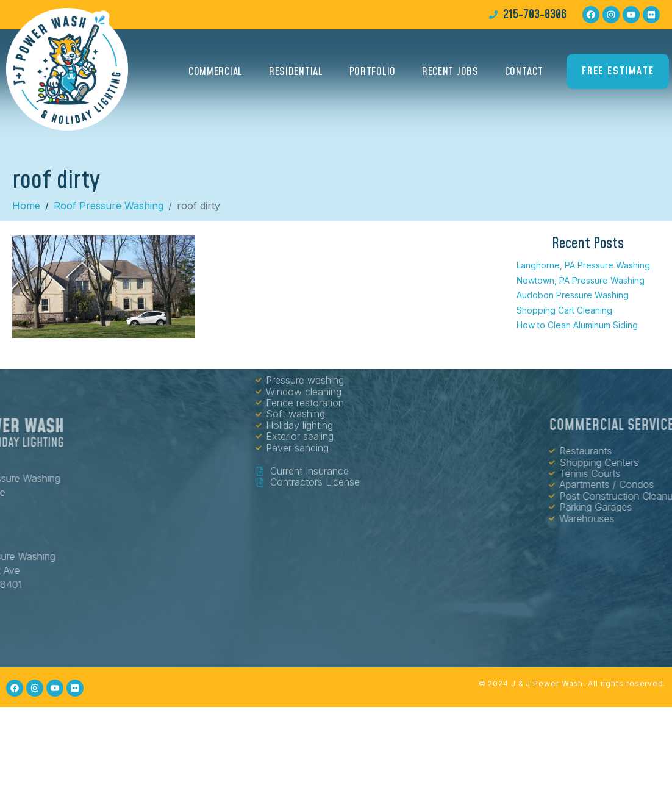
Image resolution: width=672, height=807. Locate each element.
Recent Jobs (450, 76)
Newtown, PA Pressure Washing (581, 280)
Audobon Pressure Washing (573, 295)
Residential (296, 76)
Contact (524, 76)
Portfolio (373, 76)
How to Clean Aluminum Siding (577, 325)
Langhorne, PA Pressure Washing (583, 265)
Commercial (216, 76)
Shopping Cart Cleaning (564, 310)
